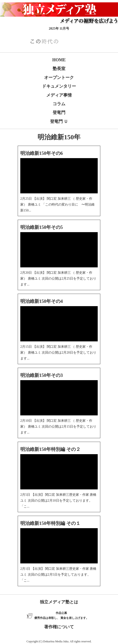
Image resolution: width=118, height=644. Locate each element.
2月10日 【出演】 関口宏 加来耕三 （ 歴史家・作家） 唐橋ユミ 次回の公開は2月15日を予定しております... (58, 427)
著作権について (59, 627)
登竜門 (59, 113)
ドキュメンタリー (59, 86)
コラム (59, 104)
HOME (59, 60)
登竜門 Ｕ (59, 121)
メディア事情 (59, 95)
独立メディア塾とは (59, 602)
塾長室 (59, 69)
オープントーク (59, 78)
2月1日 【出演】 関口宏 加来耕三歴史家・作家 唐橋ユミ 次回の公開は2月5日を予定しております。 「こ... (58, 575)
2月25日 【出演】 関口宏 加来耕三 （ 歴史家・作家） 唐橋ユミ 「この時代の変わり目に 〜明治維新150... (57, 205)
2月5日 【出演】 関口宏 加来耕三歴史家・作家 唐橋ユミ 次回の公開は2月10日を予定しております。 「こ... (58, 501)
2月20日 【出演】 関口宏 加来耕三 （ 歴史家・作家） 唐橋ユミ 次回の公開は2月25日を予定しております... (58, 279)
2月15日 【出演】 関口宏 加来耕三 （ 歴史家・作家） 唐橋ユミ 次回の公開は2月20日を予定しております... (58, 353)
